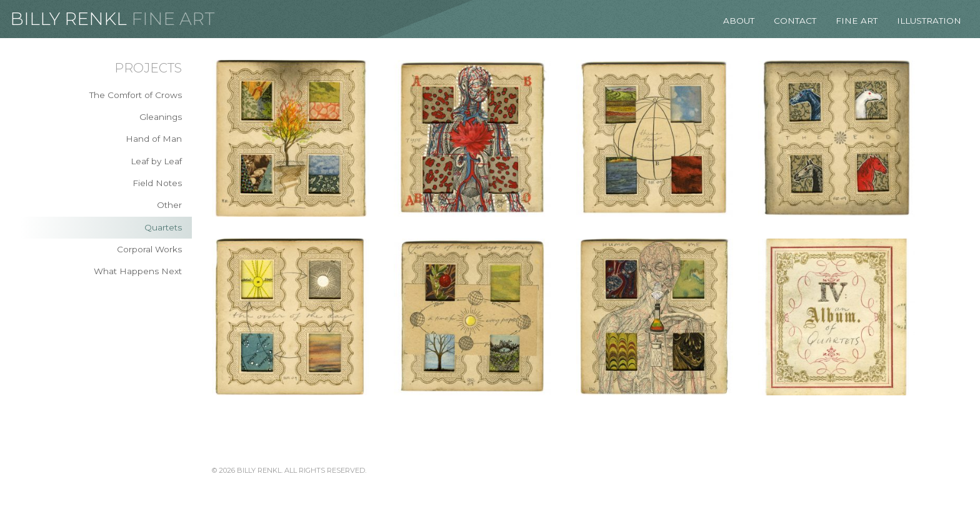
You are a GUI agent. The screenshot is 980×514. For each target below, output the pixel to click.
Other (169, 205)
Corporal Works (149, 249)
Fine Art (173, 19)
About (739, 21)
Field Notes (157, 183)
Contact (795, 21)
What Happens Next (138, 271)
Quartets (163, 227)
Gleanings (161, 117)
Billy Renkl (68, 19)
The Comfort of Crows (136, 95)
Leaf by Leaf (156, 161)
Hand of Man (154, 139)
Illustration (929, 21)
